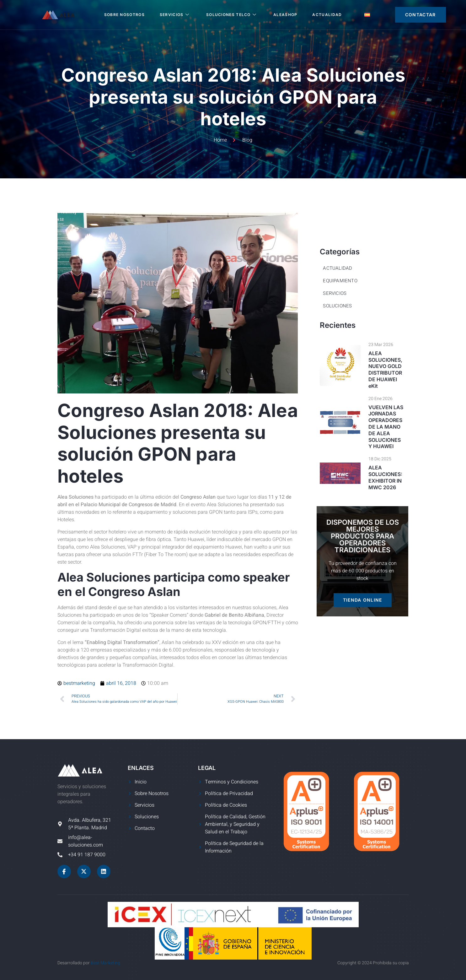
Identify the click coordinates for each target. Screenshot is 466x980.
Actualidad (327, 15)
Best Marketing (105, 963)
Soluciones (337, 306)
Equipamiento (340, 281)
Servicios (335, 293)
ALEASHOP (285, 15)
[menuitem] (367, 15)
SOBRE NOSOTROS (124, 15)
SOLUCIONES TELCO (231, 15)
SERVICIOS (174, 15)
